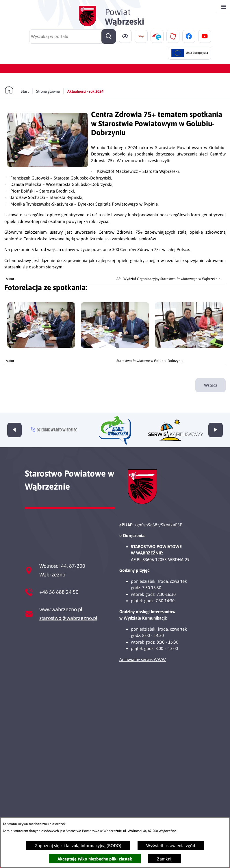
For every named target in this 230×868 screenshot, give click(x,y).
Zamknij (165, 859)
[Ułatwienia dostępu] (125, 36)
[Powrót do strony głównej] (16, 90)
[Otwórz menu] (223, 7)
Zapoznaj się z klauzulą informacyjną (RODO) (78, 846)
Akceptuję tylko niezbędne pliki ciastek (95, 859)
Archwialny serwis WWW (143, 659)
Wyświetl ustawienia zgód (171, 846)
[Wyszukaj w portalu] (73, 36)
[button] (48, 165)
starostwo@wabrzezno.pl (68, 618)
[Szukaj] (109, 36)
